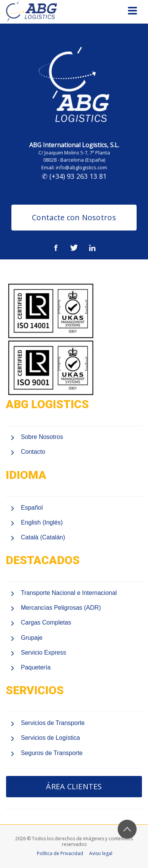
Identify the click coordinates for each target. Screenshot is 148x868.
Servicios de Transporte (53, 723)
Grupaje (32, 638)
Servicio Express (43, 653)
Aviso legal (101, 853)
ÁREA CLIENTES (74, 786)
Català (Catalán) (43, 537)
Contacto (33, 452)
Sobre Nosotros (42, 437)
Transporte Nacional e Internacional (69, 593)
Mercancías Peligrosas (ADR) (61, 608)
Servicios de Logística (50, 738)
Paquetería (36, 667)
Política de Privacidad (60, 853)
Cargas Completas (46, 622)
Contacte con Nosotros (74, 217)
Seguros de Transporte (52, 753)
